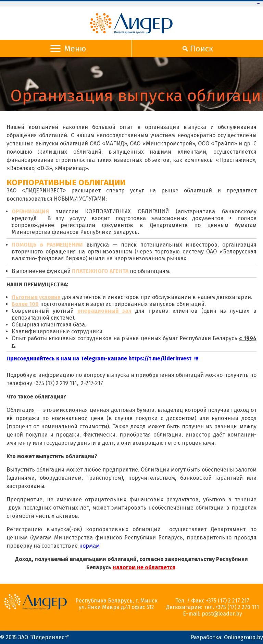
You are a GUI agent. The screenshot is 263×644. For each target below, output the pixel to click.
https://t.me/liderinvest (160, 359)
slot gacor (259, 4)
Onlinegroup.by (243, 637)
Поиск (196, 49)
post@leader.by (222, 614)
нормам (89, 546)
